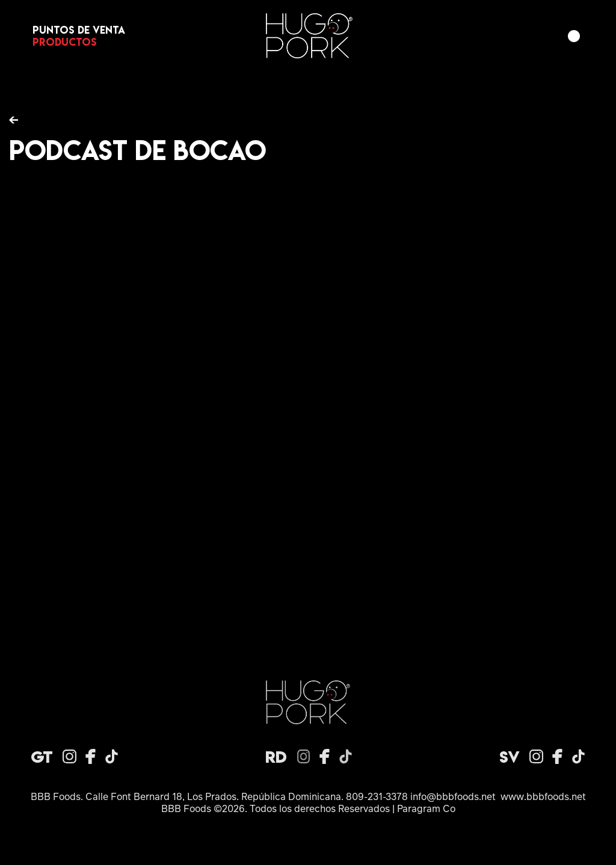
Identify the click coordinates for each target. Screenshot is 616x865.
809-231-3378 (377, 796)
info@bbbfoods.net (453, 796)
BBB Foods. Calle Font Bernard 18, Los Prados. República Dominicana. (188, 796)
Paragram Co (426, 808)
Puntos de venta (79, 30)
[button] (574, 36)
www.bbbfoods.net (543, 796)
